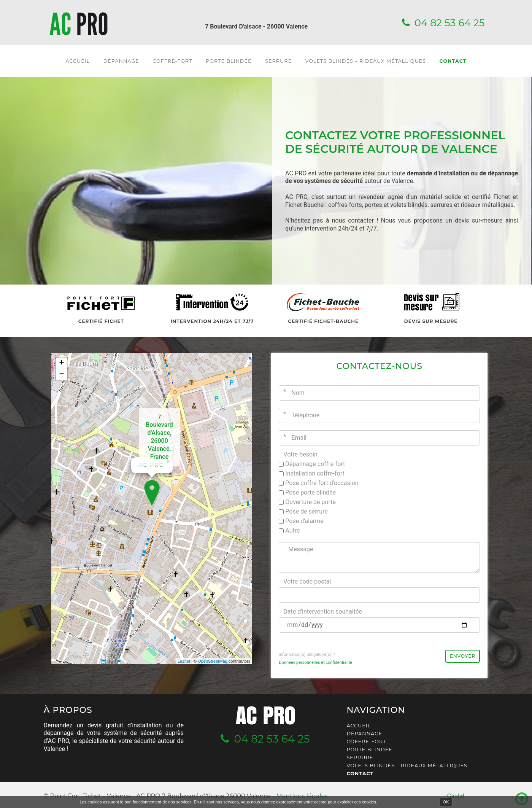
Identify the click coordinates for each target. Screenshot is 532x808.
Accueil (78, 61)
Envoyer (463, 656)
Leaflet (184, 661)
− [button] (61, 375)
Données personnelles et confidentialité (315, 662)
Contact (453, 61)
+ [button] (61, 363)
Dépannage (121, 61)
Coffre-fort (172, 61)
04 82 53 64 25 (450, 23)
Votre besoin (300, 454)
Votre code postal (307, 581)
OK (446, 802)
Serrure (278, 61)
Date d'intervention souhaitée (323, 612)
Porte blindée (229, 61)
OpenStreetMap (213, 661)
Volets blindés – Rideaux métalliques (365, 61)
